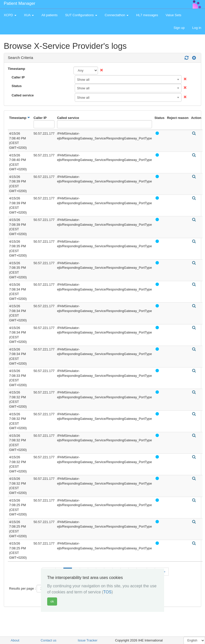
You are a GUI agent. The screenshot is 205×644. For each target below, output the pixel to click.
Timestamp (16, 69)
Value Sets (173, 15)
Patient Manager (20, 3)
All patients (49, 15)
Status (17, 86)
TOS (107, 592)
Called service (23, 95)
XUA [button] (29, 15)
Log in (197, 28)
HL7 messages (147, 15)
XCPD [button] (10, 15)
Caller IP (18, 77)
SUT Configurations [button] (81, 15)
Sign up (179, 28)
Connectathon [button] (117, 15)
